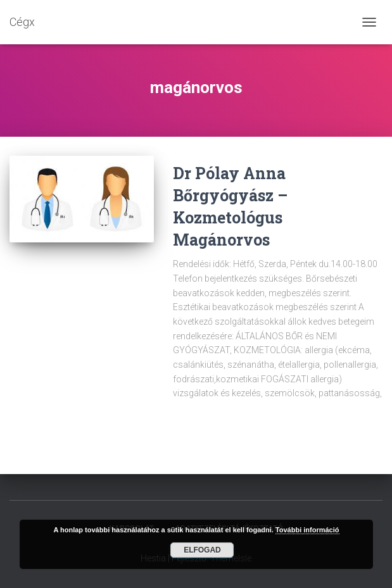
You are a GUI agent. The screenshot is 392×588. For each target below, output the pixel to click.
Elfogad (202, 550)
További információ (307, 530)
